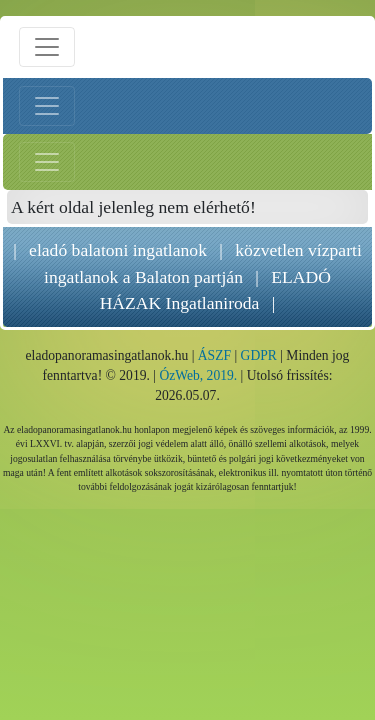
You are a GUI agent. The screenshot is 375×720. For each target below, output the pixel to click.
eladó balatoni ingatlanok (118, 250)
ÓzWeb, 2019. (198, 375)
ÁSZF (214, 355)
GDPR (259, 355)
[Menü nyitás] (47, 47)
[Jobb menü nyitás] (47, 162)
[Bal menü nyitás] (47, 106)
